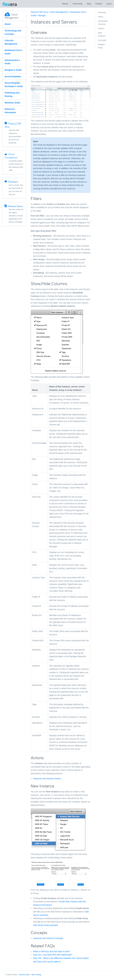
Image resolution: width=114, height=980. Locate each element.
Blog (89, 4)
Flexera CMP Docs (39, 12)
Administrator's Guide (12, 62)
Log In (109, 4)
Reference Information (10, 111)
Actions (101, 28)
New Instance (102, 34)
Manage (42, 15)
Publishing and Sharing (12, 94)
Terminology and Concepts (13, 32)
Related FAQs (101, 46)
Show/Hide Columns (103, 23)
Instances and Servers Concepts (48, 938)
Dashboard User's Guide (13, 52)
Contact (99, 4)
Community (78, 4)
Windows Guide (12, 103)
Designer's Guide (13, 70)
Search (65, 4)
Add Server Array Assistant (45, 925)
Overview (102, 12)
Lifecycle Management (11, 42)
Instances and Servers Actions (47, 779)
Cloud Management (59, 12)
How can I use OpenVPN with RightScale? (53, 955)
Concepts (102, 40)
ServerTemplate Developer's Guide (14, 85)
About (8, 24)
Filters (101, 17)
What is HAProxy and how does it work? (52, 951)
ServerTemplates (13, 77)
